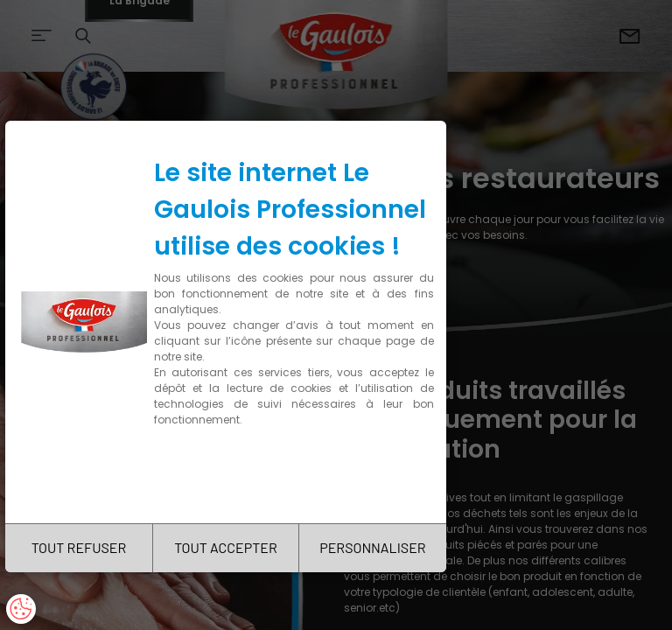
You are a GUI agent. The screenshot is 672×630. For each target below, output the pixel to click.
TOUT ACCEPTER (226, 547)
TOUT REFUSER (79, 547)
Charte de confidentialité (229, 475)
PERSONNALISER (372, 547)
